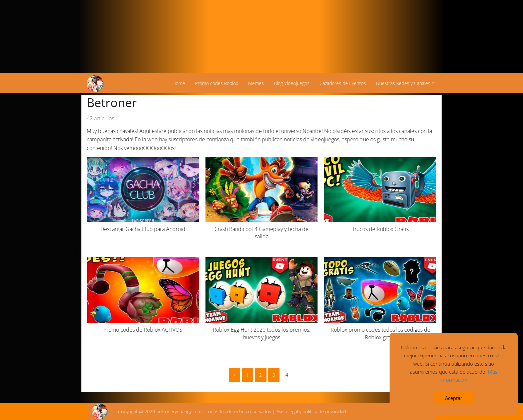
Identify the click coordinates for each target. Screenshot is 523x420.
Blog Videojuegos (292, 83)
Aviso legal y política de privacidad (311, 411)
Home (179, 83)
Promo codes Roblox (217, 83)
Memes (256, 83)
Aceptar (454, 398)
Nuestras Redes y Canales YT (406, 83)
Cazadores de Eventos (343, 83)
